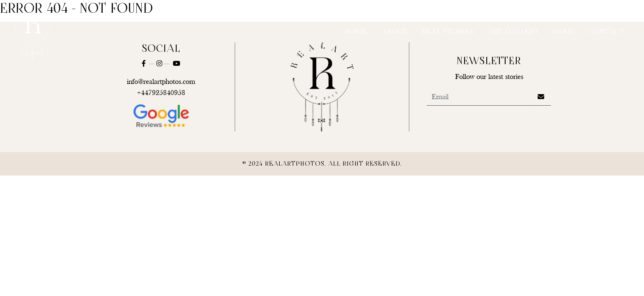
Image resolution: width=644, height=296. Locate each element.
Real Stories (448, 32)
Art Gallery (513, 32)
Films (563, 32)
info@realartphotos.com (161, 82)
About (394, 32)
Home (356, 32)
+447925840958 (161, 93)
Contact (606, 32)
